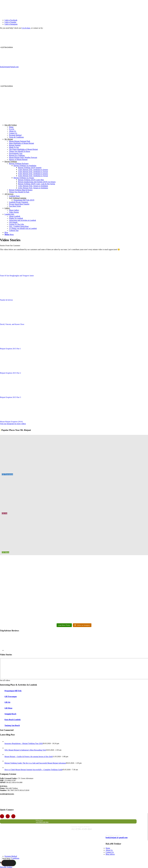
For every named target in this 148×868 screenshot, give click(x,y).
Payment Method (11, 856)
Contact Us (110, 852)
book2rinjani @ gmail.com (117, 838)
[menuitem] (76, 131)
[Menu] (9, 234)
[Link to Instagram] (11, 24)
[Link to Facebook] (11, 20)
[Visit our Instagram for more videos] (13, 424)
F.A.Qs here (26, 28)
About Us (109, 850)
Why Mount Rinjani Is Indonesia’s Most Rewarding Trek (25, 750)
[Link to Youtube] (10, 22)
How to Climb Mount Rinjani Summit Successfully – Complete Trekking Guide (33, 770)
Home (108, 848)
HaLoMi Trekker (6, 867)
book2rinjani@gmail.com (9, 67)
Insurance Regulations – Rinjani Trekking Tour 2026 (24, 743)
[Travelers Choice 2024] (34, 121)
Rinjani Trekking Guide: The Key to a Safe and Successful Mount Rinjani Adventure (35, 763)
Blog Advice (110, 854)
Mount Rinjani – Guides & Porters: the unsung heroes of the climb (29, 757)
